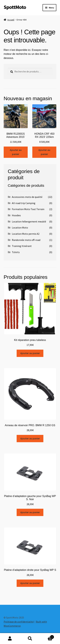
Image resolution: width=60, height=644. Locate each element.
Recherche (30, 639)
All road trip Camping (24, 203)
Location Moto (20, 228)
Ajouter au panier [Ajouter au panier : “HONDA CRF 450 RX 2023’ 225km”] (44, 152)
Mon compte (10, 639)
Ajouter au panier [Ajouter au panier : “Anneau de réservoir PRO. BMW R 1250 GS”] (30, 438)
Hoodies (16, 215)
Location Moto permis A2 (26, 234)
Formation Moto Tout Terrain (28, 209)
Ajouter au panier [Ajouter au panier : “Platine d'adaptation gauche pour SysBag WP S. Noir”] (30, 512)
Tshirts (16, 252)
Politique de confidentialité (19, 622)
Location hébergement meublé (29, 221)
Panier (47, 636)
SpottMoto (15, 7)
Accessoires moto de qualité (27, 197)
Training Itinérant (22, 246)
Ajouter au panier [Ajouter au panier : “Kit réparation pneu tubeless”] (30, 353)
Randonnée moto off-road (26, 240)
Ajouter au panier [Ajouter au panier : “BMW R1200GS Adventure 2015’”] (16, 152)
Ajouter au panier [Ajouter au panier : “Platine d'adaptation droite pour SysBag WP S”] (30, 583)
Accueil (11, 20)
